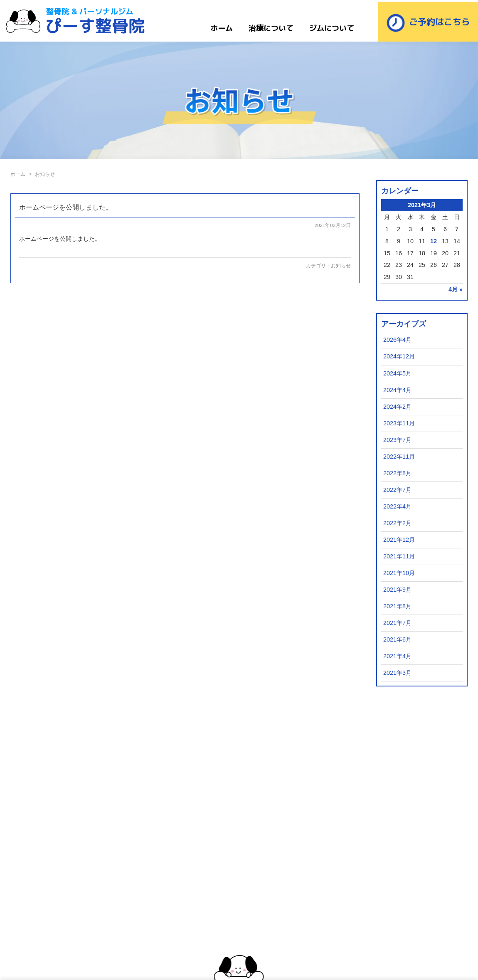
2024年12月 (399, 356)
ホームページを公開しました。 (66, 207)
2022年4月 (397, 506)
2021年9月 (397, 590)
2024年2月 (397, 407)
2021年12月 (399, 540)
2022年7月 (397, 490)
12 (434, 241)
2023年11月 (399, 423)
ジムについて (332, 28)
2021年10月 (399, 573)
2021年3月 (397, 673)
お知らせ (341, 266)
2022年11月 (399, 457)
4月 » (456, 289)
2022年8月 (397, 473)
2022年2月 (397, 523)
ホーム (222, 28)
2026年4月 (397, 340)
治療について (271, 28)
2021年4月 (397, 656)
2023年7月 (397, 440)
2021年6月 (397, 639)
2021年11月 (399, 556)
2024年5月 (397, 373)
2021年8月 (397, 606)
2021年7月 (397, 623)
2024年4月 (397, 390)
